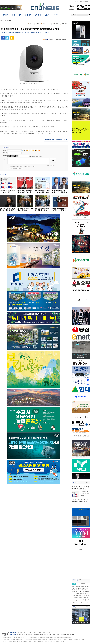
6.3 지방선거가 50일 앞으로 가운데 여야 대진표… (84, 494)
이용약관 (54, 634)
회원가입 (82, 1)
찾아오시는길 (47, 634)
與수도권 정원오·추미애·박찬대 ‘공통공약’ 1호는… (42, 209)
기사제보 (87, 1)
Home (1, 20)
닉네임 (5, 150)
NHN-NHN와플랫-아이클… (80, 501)
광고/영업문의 (29, 634)
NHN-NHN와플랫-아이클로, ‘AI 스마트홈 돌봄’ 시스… (42, 191)
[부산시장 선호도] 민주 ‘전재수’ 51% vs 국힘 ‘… (7, 191)
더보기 (88, 483)
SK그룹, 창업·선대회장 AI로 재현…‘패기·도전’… (25, 209)
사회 (30, 632)
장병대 (50, 39)
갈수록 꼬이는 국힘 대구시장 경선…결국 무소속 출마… (25, 192)
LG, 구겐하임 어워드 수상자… (81, 622)
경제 (27, 632)
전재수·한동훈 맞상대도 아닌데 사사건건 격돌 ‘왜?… (60, 191)
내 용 (4, 159)
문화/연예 (35, 632)
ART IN (40, 632)
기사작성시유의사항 (38, 634)
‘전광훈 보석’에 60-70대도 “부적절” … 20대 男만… (59, 209)
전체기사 (19, 632)
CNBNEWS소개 (21, 634)
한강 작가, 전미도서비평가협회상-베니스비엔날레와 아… (7, 210)
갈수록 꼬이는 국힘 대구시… (81, 499)
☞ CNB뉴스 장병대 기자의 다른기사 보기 (56, 140)
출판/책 (44, 632)
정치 (24, 632)
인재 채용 (49, 632)
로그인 (77, 1)
